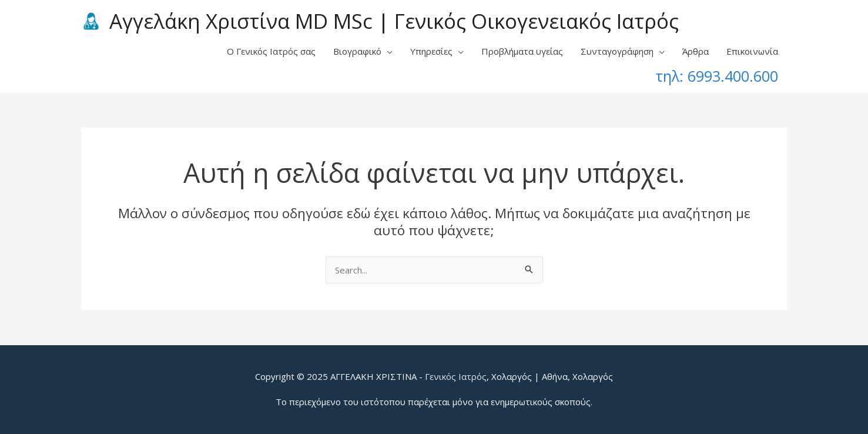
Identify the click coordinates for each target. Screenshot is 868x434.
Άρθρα (696, 51)
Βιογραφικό (357, 51)
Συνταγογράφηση (617, 51)
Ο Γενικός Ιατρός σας (271, 51)
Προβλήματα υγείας (522, 51)
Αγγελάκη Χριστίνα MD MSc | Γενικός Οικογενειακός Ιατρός (394, 21)
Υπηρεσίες (431, 51)
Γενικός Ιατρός (456, 376)
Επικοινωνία (752, 51)
